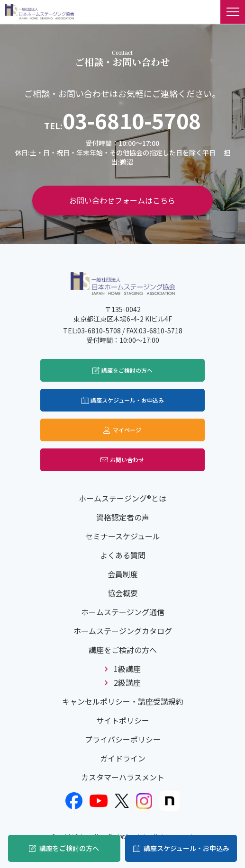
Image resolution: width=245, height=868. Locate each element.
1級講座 (127, 669)
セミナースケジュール (123, 536)
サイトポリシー (123, 720)
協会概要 (123, 593)
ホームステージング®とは (122, 498)
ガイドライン (123, 758)
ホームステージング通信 (123, 612)
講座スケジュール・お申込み (186, 848)
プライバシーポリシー (123, 739)
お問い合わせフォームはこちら (122, 200)
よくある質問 (123, 555)
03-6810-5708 (132, 120)
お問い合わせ (127, 460)
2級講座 (127, 682)
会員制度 (123, 574)
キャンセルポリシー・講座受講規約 (123, 701)
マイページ (127, 430)
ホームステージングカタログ (123, 631)
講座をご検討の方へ (69, 848)
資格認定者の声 (123, 517)
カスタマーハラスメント (123, 777)
